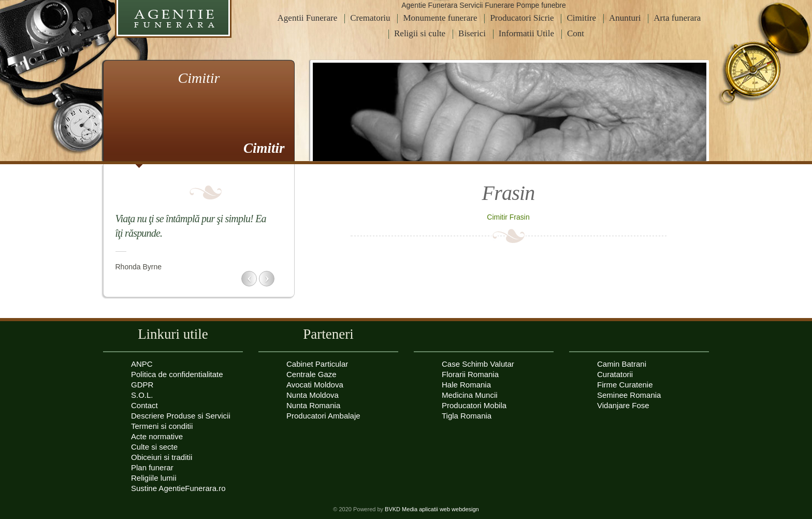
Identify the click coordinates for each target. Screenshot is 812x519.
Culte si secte (154, 447)
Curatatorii (615, 374)
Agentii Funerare (308, 18)
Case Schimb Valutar (478, 364)
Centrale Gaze (311, 374)
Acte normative (157, 436)
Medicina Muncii (470, 395)
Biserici (472, 33)
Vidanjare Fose (623, 405)
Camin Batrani (622, 364)
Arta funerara (677, 18)
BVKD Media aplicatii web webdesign (432, 509)
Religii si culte (420, 33)
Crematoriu (370, 18)
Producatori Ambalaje (323, 416)
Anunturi (625, 18)
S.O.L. (142, 395)
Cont (576, 33)
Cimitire (581, 18)
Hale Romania (466, 385)
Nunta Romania (313, 405)
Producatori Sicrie (522, 18)
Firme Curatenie (625, 385)
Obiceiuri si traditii (162, 457)
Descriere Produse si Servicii (181, 416)
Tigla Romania (467, 416)
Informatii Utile (526, 33)
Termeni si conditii (162, 426)
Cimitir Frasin (508, 217)
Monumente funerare (440, 18)
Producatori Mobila (474, 405)
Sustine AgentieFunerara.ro (178, 488)
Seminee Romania (629, 395)
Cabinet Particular (317, 364)
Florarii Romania (470, 374)
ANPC (142, 364)
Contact (144, 405)
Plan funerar (152, 467)
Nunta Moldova (313, 395)
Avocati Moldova (315, 385)
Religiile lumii (154, 478)
